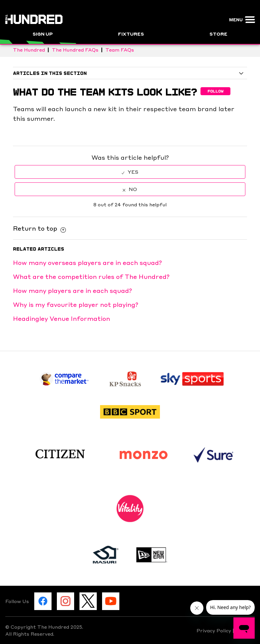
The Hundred (29, 50)
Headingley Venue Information (62, 318)
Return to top (39, 228)
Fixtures (131, 34)
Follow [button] (215, 91)
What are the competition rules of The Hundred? (91, 276)
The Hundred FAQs (75, 50)
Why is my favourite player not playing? (76, 304)
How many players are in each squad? (72, 290)
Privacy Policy (214, 630)
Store (218, 34)
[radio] (130, 172)
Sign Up (43, 34)
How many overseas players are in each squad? (87, 262)
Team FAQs (120, 50)
